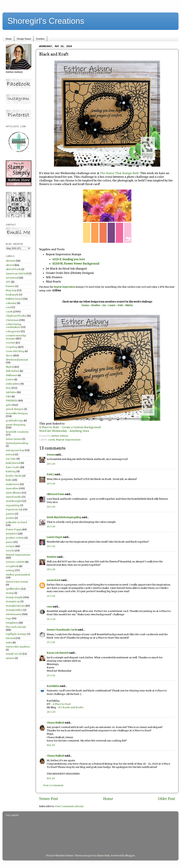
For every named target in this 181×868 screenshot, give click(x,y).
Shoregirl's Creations (46, 21)
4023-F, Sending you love (69, 259)
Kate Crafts (13, 467)
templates (12, 623)
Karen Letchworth (58, 653)
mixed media (14, 497)
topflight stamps (16, 634)
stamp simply (14, 597)
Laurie (112, 305)
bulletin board (14, 299)
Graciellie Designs (17, 413)
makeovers (13, 484)
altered (10, 265)
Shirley (129, 305)
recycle (10, 551)
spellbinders (13, 589)
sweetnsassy (14, 614)
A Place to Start (62, 704)
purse (9, 542)
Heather (96, 305)
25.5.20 (51, 642)
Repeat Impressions (68, 440)
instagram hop (15, 450)
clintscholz (103, 856)
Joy (104, 305)
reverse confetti (15, 562)
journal (10, 454)
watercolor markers (18, 647)
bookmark (12, 295)
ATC (8, 282)
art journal (12, 278)
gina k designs (15, 409)
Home (9, 39)
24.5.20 (51, 619)
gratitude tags (15, 421)
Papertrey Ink (14, 509)
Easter (10, 379)
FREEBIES (12, 401)
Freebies (40, 39)
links (9, 480)
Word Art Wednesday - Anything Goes (64, 431)
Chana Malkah (55, 723)
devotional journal (17, 360)
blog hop (11, 290)
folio (9, 396)
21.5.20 (51, 596)
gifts (9, 405)
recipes (10, 546)
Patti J (50, 474)
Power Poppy (14, 529)
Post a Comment (53, 785)
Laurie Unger (55, 537)
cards (52, 440)
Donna (85, 305)
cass (49, 607)
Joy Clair (11, 459)
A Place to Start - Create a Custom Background (70, 427)
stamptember (14, 610)
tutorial (10, 638)
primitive (12, 534)
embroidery (13, 384)
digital (10, 367)
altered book (13, 269)
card (9, 307)
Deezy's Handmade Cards (62, 630)
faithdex (11, 392)
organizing (13, 505)
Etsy (8, 388)
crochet (10, 343)
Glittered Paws (55, 494)
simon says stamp (17, 582)
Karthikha (53, 686)
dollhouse (12, 375)
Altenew (11, 261)
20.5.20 (51, 464)
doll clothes (13, 371)
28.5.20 (51, 712)
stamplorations (15, 606)
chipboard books (16, 316)
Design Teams (24, 39)
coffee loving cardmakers (14, 326)
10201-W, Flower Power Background (76, 264)
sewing (10, 570)
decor (9, 356)
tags (9, 618)
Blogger (130, 856)
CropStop (12, 347)
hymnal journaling (17, 443)
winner (10, 658)
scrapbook (12, 566)
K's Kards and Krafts (71, 707)
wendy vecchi (14, 654)
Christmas (12, 320)
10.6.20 (51, 745)
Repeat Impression (64, 287)
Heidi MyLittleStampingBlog (64, 517)
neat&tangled (14, 501)
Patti (121, 305)
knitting (11, 471)
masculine (12, 488)
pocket (10, 518)
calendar (11, 303)
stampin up (13, 601)
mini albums (13, 493)
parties (10, 514)
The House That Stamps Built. (120, 173)
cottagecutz (13, 331)
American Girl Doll (17, 274)
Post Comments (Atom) (69, 806)
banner (10, 286)
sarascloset (54, 580)
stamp (10, 593)
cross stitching (15, 351)
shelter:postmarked (18, 575)
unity (9, 643)
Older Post (167, 799)
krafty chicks (14, 476)
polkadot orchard (16, 522)
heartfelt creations (17, 432)
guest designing (16, 425)
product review (15, 538)
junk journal (13, 463)
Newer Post (49, 799)
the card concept (16, 627)
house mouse (14, 439)
